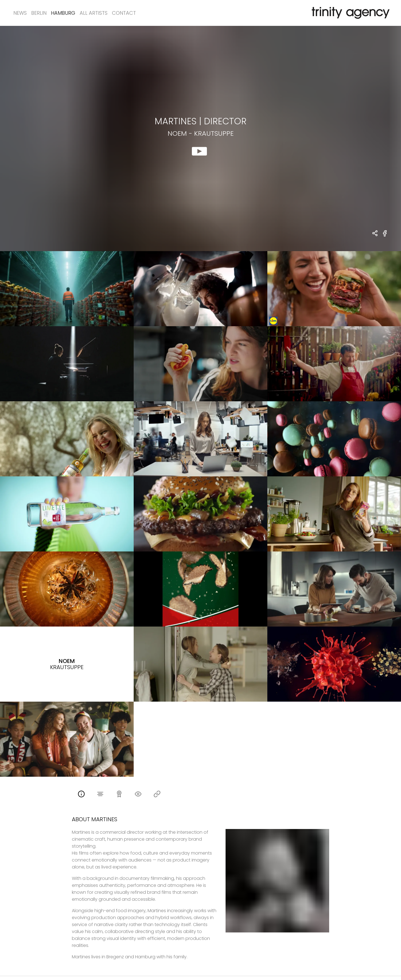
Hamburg (63, 13)
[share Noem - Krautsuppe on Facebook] (385, 237)
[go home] (349, 13)
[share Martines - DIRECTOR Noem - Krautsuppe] (375, 234)
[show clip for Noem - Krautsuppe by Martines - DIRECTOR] (200, 138)
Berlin (39, 13)
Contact (124, 13)
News (20, 13)
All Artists (94, 13)
